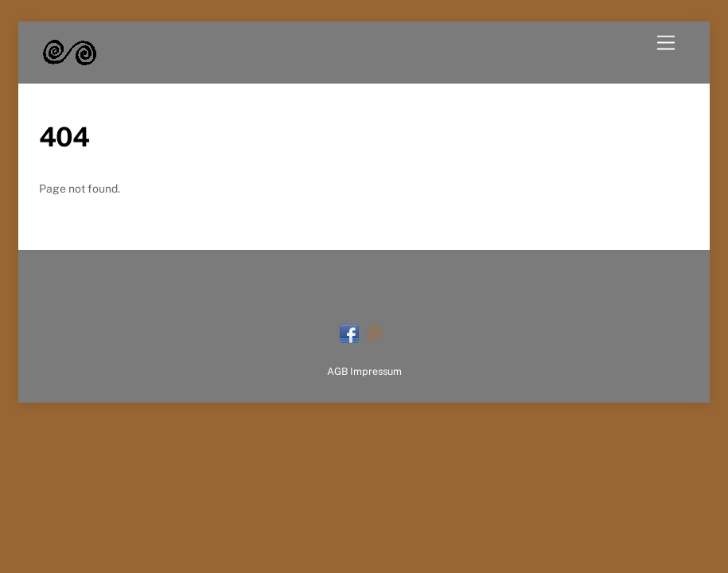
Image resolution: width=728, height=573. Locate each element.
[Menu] (666, 43)
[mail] (375, 332)
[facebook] (349, 332)
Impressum (376, 371)
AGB (337, 371)
